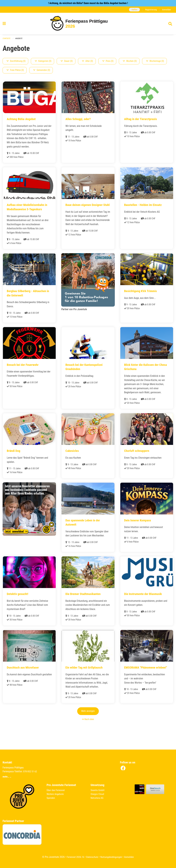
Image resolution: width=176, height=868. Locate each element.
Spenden (51, 798)
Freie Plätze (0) (15, 70)
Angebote (20, 38)
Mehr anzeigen (88, 721)
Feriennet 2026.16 (74, 857)
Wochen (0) (130, 61)
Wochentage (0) (155, 61)
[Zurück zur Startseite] (88, 24)
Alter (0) (88, 61)
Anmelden (166, 10)
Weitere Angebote (56, 794)
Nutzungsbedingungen (112, 857)
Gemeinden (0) (42, 70)
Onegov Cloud (98, 794)
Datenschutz (92, 857)
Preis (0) (108, 61)
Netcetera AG (97, 798)
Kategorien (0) (43, 61)
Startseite (7, 38)
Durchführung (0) (16, 61)
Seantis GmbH (98, 790)
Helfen (133, 10)
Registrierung (150, 10)
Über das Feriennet (56, 790)
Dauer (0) (67, 61)
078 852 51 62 (30, 771)
